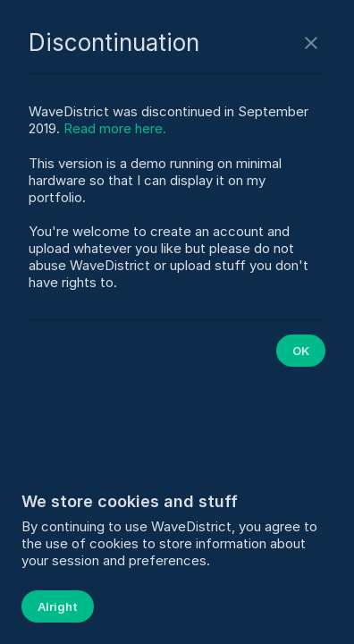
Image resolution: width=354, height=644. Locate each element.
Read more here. (115, 128)
